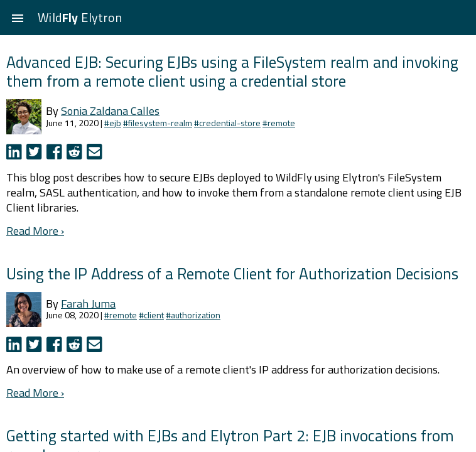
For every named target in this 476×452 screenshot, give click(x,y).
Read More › (35, 231)
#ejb (113, 123)
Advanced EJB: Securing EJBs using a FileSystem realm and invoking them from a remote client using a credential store (232, 71)
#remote (279, 123)
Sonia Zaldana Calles (110, 111)
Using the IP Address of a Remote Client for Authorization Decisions (232, 273)
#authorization (193, 315)
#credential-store (227, 123)
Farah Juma (88, 304)
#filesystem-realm (158, 123)
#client (151, 315)
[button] (18, 18)
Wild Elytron (80, 17)
